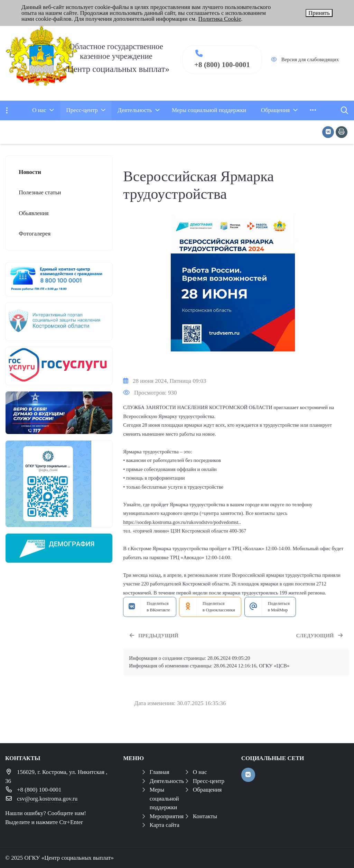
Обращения (207, 790)
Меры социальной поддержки (164, 798)
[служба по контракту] (59, 413)
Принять (319, 13)
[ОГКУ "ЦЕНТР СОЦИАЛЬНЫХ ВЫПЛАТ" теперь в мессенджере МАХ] (59, 484)
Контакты (205, 816)
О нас (200, 772)
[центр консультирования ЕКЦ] (59, 279)
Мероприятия (167, 816)
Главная (160, 772)
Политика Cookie (220, 19)
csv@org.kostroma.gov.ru (47, 799)
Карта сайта (165, 825)
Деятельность (167, 781)
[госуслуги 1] (59, 366)
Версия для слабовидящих (310, 59)
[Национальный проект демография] (59, 548)
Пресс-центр (209, 781)
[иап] (59, 321)
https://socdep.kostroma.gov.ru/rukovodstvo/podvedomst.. (182, 522)
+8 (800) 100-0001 (222, 65)
